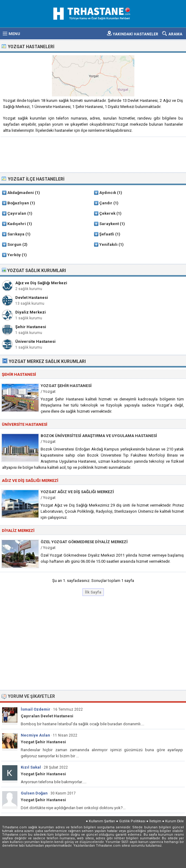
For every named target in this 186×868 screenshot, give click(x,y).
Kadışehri (17, 224)
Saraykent (109, 224)
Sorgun (14, 244)
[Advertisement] (93, 154)
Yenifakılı (108, 244)
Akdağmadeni (21, 193)
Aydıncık (108, 193)
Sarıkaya (16, 234)
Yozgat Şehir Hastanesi (66, 386)
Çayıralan (17, 213)
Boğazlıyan (18, 203)
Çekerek (107, 213)
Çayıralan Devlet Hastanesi (47, 716)
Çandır (106, 203)
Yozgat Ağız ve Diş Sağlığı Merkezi (77, 492)
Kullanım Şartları (102, 821)
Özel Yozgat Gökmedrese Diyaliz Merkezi (84, 542)
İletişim (155, 821)
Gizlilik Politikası (132, 821)
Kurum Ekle (175, 821)
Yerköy (14, 255)
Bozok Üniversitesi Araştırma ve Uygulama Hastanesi (99, 436)
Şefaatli (107, 234)
